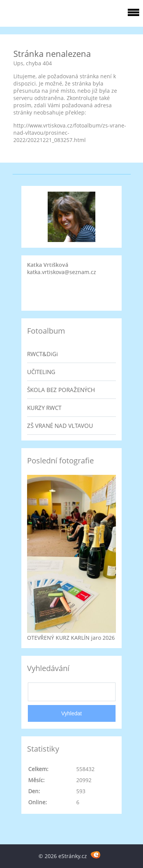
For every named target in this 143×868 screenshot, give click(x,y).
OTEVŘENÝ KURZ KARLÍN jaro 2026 (71, 638)
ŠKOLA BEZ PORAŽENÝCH (61, 390)
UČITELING (41, 372)
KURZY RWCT (44, 408)
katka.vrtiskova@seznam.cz (62, 272)
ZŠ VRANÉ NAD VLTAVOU (60, 426)
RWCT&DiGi (43, 354)
